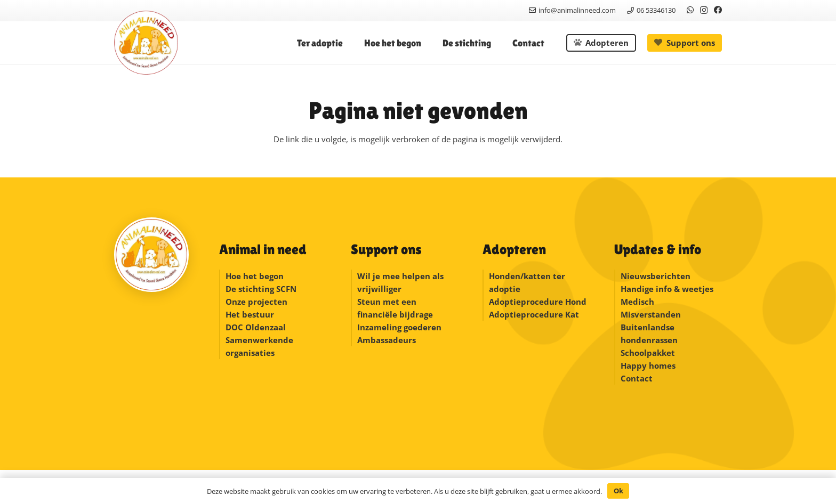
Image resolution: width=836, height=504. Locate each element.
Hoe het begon (255, 276)
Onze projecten (256, 302)
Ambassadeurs (387, 340)
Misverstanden (651, 314)
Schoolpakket (648, 353)
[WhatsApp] (690, 10)
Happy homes (648, 365)
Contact (637, 378)
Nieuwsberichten (656, 276)
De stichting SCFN (261, 289)
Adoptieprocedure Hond (538, 302)
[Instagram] (704, 10)
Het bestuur (250, 314)
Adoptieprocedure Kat (534, 314)
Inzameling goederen (400, 327)
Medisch (637, 302)
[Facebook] (718, 10)
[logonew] (146, 43)
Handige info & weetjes (667, 289)
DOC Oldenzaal (256, 327)
